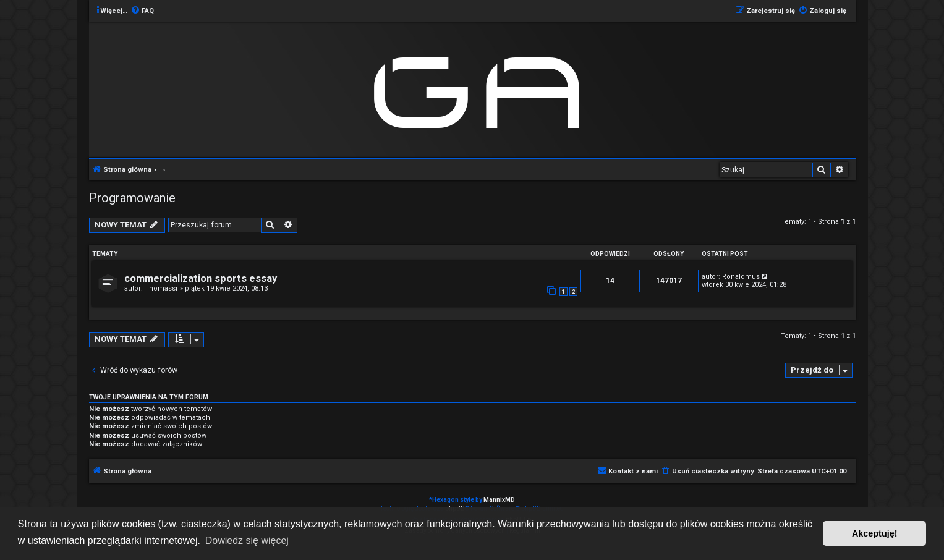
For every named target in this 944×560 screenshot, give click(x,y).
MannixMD (499, 500)
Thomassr (161, 288)
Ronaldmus (741, 277)
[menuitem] (142, 11)
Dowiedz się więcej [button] (247, 541)
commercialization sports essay (201, 278)
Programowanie (132, 198)
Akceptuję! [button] (875, 533)
